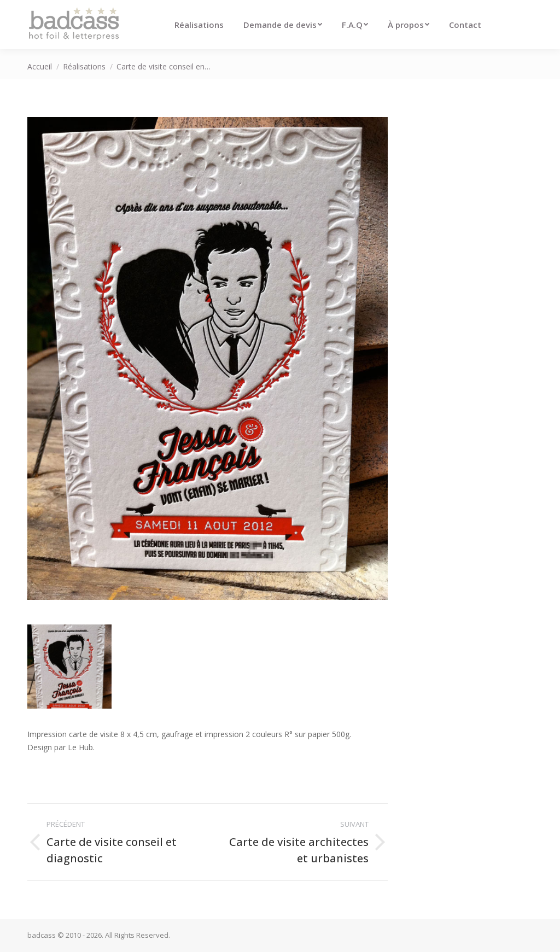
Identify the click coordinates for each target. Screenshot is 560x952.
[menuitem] (199, 25)
